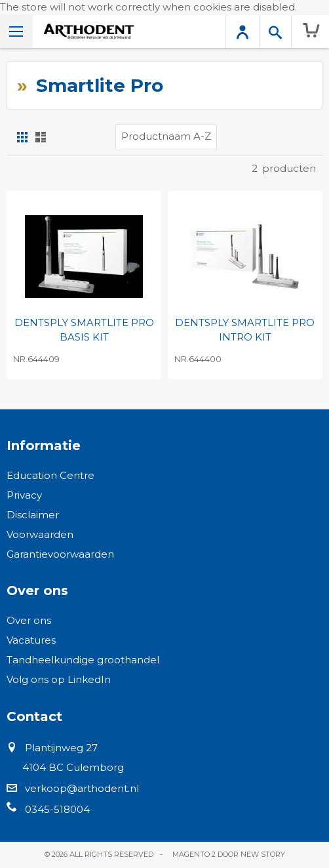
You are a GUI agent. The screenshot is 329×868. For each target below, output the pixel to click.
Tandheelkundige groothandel (83, 660)
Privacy (24, 495)
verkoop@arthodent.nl (82, 788)
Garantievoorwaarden (60, 554)
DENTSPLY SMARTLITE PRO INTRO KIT (245, 330)
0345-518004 (57, 809)
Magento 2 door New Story (229, 854)
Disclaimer (33, 515)
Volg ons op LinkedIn (59, 679)
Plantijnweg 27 (61, 748)
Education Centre (50, 475)
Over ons (29, 620)
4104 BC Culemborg (73, 767)
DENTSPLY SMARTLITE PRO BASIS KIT (84, 330)
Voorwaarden (40, 534)
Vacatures (31, 640)
